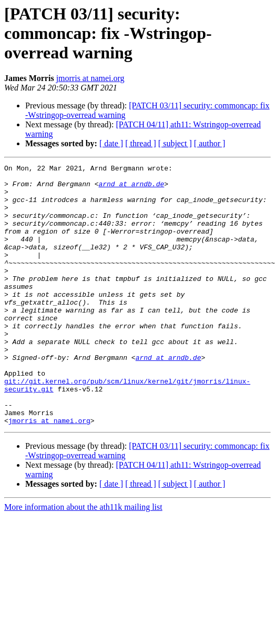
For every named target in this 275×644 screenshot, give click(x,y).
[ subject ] (175, 143)
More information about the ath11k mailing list (83, 559)
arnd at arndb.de (131, 188)
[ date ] (111, 143)
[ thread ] (141, 143)
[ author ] (210, 143)
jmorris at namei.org (90, 78)
